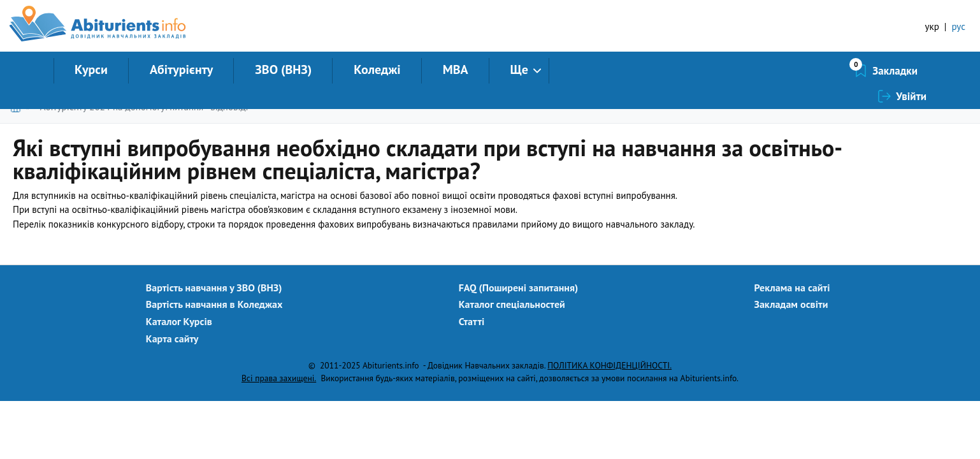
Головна (18, 107)
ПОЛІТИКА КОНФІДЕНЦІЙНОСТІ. (609, 365)
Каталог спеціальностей (512, 304)
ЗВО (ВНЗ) (283, 69)
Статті (472, 321)
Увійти (911, 71)
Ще (519, 69)
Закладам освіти (791, 304)
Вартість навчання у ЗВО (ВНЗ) (214, 288)
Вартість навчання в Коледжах (214, 304)
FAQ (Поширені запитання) (519, 288)
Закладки (827, 71)
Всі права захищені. (279, 378)
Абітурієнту (181, 69)
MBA (456, 69)
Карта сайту (172, 339)
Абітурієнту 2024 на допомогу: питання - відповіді (144, 107)
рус (958, 26)
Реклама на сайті (792, 288)
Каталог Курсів (179, 321)
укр (932, 26)
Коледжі (377, 69)
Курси (91, 69)
